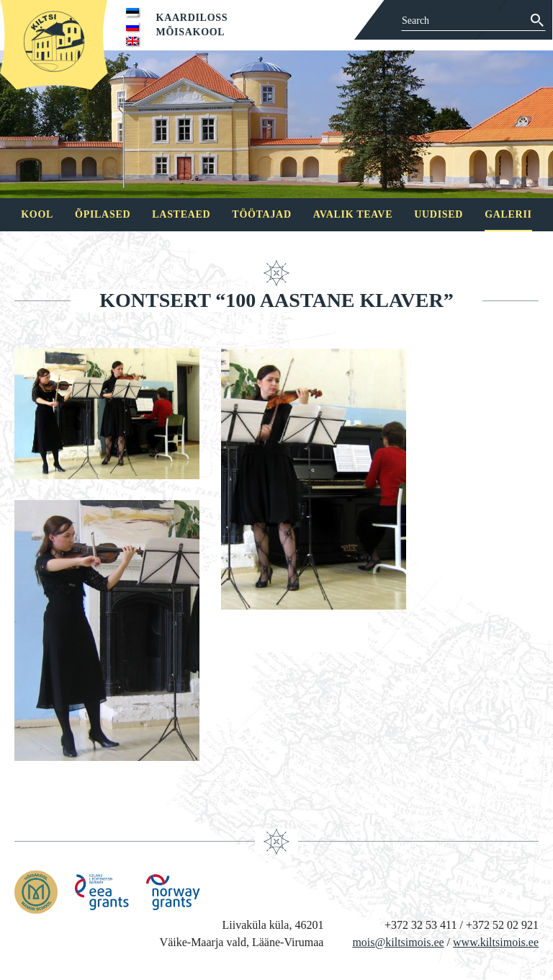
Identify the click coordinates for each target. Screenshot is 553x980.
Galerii (508, 214)
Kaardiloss (192, 18)
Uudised (439, 214)
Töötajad (261, 214)
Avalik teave (353, 214)
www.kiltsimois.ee (496, 942)
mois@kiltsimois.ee (398, 942)
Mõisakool (191, 32)
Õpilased (103, 214)
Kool (37, 214)
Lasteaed (181, 214)
